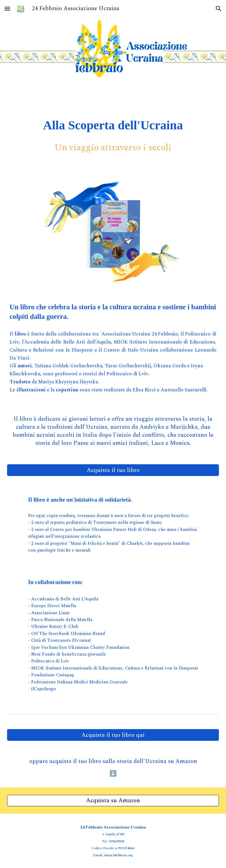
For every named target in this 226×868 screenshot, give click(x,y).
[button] (7, 8)
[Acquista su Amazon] (113, 800)
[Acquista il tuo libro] (113, 470)
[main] (113, 125)
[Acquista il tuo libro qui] (113, 735)
